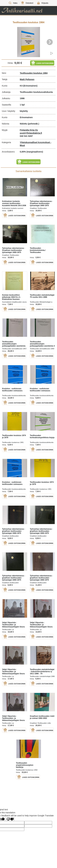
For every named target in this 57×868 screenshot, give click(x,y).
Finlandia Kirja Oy (29, 130)
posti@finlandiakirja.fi (31, 133)
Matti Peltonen (27, 79)
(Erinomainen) (30, 86)
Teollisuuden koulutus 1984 (34, 73)
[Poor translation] (10, 819)
